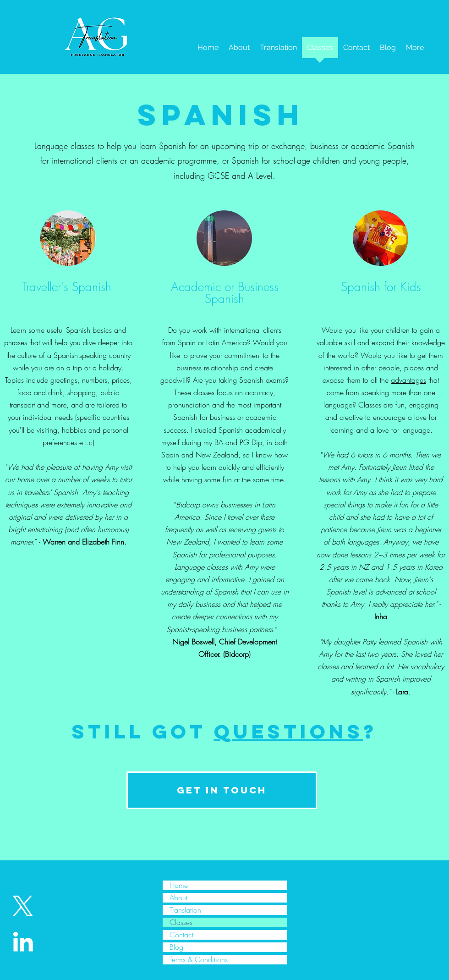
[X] (23, 906)
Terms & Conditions (199, 960)
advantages (408, 380)
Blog (176, 947)
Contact (181, 935)
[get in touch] (222, 790)
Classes (181, 922)
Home (179, 885)
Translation (185, 910)
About (178, 898)
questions (289, 731)
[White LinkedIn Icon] (23, 941)
